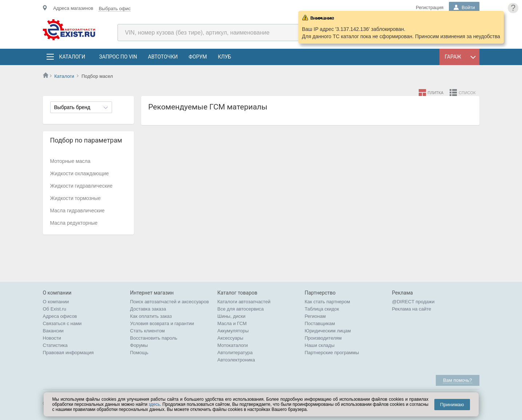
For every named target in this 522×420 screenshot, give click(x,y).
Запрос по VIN (118, 57)
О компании (56, 302)
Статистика (55, 345)
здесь (154, 404)
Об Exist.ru (55, 309)
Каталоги (72, 57)
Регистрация (430, 7)
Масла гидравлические (77, 211)
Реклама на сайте (412, 309)
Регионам (315, 316)
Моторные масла (70, 161)
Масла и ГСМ (232, 323)
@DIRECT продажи (413, 302)
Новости (52, 338)
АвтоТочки (163, 57)
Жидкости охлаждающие (80, 173)
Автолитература (235, 353)
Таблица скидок (322, 309)
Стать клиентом (148, 331)
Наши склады (320, 345)
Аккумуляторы (233, 331)
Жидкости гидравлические (81, 186)
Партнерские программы (332, 353)
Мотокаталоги (233, 345)
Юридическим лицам (328, 331)
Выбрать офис (115, 9)
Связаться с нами (62, 323)
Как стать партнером (328, 302)
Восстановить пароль (154, 338)
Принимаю (452, 405)
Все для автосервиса (241, 309)
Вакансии (53, 331)
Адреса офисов (60, 316)
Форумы (139, 345)
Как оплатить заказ (151, 316)
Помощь (139, 353)
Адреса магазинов (73, 8)
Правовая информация (68, 353)
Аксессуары (230, 338)
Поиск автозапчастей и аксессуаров (170, 302)
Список (467, 93)
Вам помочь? (457, 380)
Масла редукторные (74, 223)
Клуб (225, 57)
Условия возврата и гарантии (162, 323)
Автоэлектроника (236, 360)
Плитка (436, 93)
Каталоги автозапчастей (244, 302)
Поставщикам (320, 323)
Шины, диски (232, 316)
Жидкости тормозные (75, 198)
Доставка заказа (148, 309)
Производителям (323, 338)
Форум (198, 57)
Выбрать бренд (72, 107)
